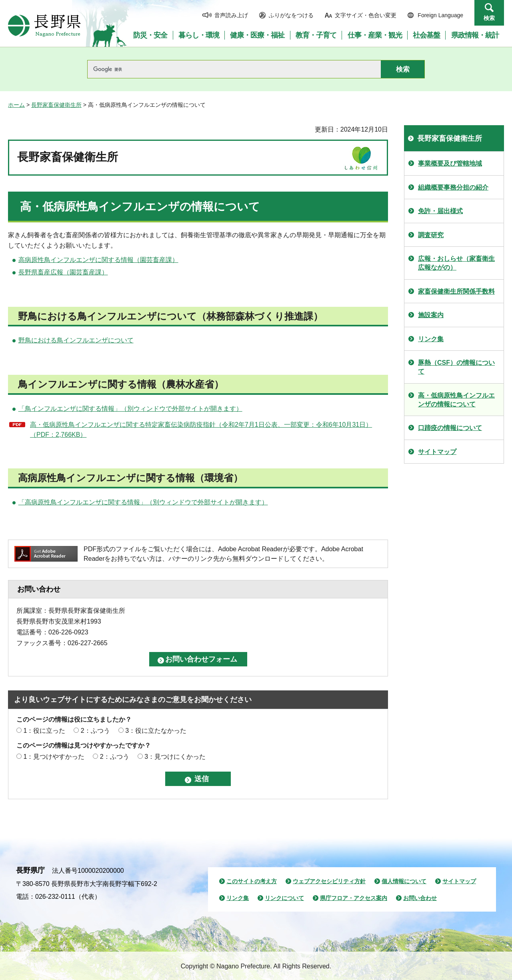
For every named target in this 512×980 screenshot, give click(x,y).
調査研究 (431, 235)
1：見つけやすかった (54, 757)
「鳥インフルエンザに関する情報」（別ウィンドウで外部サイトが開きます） (130, 409)
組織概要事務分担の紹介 (453, 187)
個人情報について (404, 881)
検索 (489, 18)
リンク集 (431, 339)
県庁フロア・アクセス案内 (354, 898)
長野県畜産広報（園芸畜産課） (63, 272)
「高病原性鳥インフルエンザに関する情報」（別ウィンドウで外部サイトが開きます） (143, 502)
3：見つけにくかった (175, 757)
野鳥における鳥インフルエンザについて (76, 340)
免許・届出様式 (440, 211)
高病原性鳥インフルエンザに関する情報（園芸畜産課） (98, 260)
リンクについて (284, 898)
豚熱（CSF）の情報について (456, 367)
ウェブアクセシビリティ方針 (329, 881)
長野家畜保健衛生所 (56, 105)
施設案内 (431, 315)
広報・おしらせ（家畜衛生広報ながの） (456, 263)
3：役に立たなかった (156, 731)
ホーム (16, 105)
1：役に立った (44, 731)
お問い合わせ (420, 898)
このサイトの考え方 (252, 881)
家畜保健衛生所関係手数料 (456, 291)
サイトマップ (437, 452)
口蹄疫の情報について (450, 428)
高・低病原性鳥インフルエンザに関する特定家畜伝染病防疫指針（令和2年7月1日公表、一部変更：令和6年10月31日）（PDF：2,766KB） (201, 430)
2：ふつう (95, 731)
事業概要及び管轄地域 (450, 163)
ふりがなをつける (291, 15)
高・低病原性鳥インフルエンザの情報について (456, 400)
